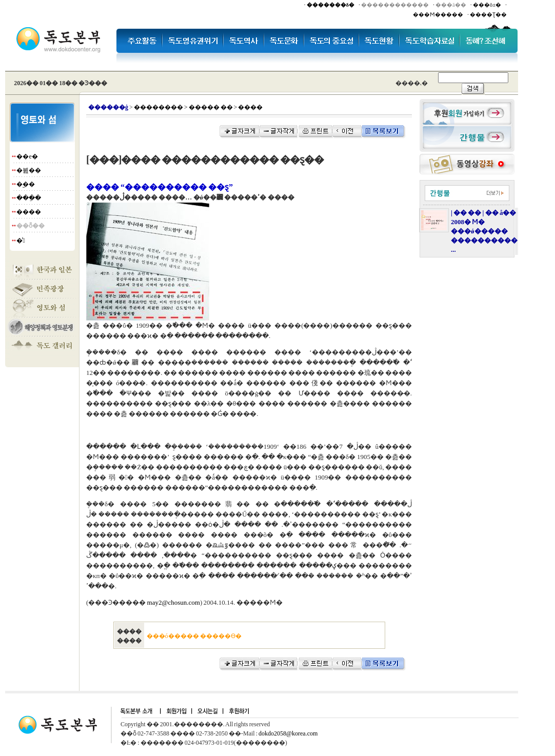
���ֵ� (29, 198)
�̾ (21, 241)
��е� (27, 156)
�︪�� (26, 184)
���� (29, 212)
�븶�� (29, 170)
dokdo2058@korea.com (288, 733)
